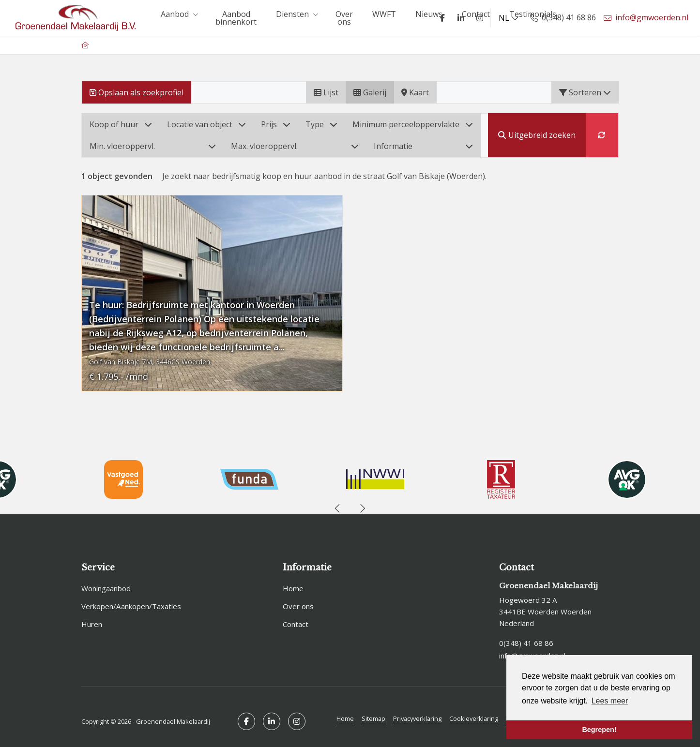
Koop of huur (121, 124)
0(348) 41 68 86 (526, 642)
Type (321, 124)
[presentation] (338, 508)
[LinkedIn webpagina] (459, 18)
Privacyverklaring (417, 717)
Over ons (344, 18)
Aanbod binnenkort (236, 18)
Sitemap (373, 717)
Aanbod (178, 14)
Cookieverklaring (474, 717)
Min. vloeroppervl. (153, 146)
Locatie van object (206, 124)
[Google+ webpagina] (478, 18)
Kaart (415, 92)
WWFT (384, 14)
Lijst (326, 92)
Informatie (424, 146)
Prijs (276, 124)
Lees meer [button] (610, 701)
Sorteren (585, 92)
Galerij (370, 92)
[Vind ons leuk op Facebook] (441, 18)
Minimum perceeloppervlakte (413, 124)
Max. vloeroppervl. (295, 146)
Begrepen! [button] (599, 730)
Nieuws (429, 14)
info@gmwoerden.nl (532, 654)
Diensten (296, 14)
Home (345, 717)
